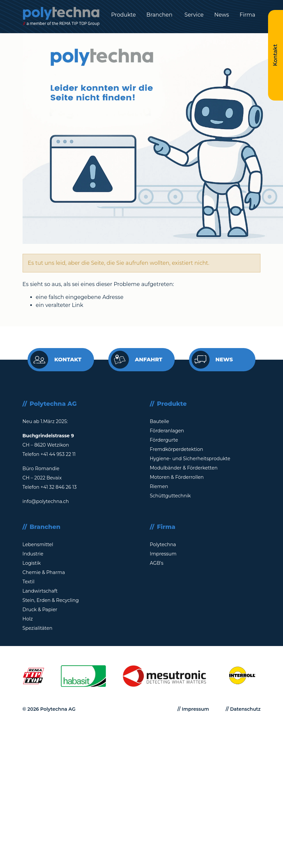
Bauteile (159, 421)
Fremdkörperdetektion (177, 449)
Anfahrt (137, 360)
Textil (29, 582)
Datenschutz (245, 709)
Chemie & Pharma (44, 572)
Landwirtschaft (40, 591)
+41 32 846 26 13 (59, 487)
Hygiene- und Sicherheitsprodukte (190, 459)
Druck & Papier (40, 610)
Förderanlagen (167, 431)
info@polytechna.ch (46, 501)
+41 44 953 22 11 (58, 454)
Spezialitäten (38, 628)
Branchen (159, 15)
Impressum (163, 554)
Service (193, 15)
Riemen (159, 486)
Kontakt (56, 360)
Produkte (123, 15)
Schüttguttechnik (170, 496)
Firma (247, 15)
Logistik (32, 563)
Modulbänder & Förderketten (184, 468)
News (222, 15)
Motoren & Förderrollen (177, 477)
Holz (28, 619)
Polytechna (163, 544)
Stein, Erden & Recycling (51, 600)
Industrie (33, 554)
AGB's (157, 563)
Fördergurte (164, 440)
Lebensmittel (38, 544)
